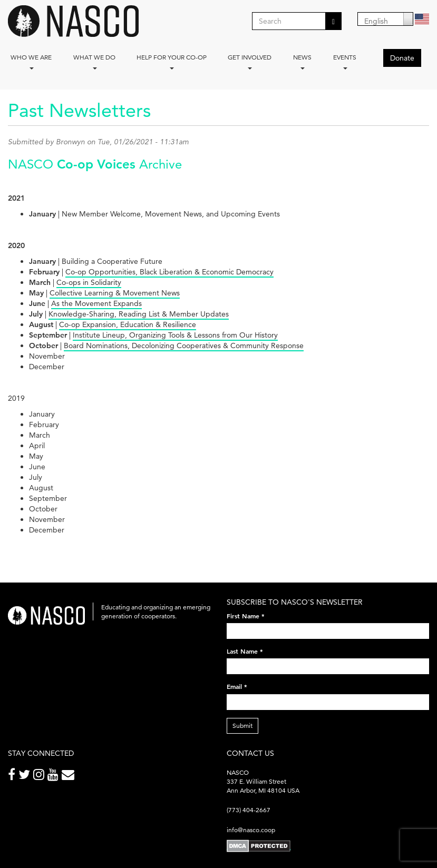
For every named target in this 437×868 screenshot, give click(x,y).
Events (345, 61)
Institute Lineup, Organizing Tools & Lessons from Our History (175, 335)
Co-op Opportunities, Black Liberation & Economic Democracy (169, 272)
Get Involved (250, 61)
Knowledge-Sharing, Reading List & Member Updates (139, 314)
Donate (402, 58)
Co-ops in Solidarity (89, 282)
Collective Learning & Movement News (115, 293)
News (302, 61)
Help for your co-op (172, 61)
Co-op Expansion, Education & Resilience (128, 324)
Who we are (31, 61)
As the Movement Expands (96, 303)
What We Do (94, 61)
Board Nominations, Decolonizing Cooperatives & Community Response (184, 346)
